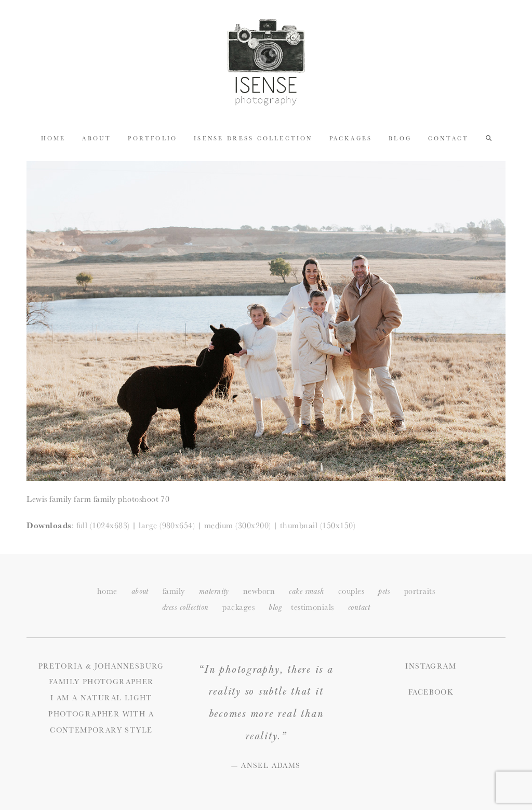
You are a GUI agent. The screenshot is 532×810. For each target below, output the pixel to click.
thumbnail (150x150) (318, 525)
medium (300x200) (238, 525)
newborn (259, 591)
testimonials (312, 607)
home (107, 591)
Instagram (431, 666)
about (140, 591)
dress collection (185, 607)
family (174, 591)
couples (351, 591)
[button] (489, 138)
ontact (359, 607)
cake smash (307, 591)
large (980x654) (167, 525)
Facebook (431, 692)
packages (238, 607)
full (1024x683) (103, 525)
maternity (214, 591)
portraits (420, 591)
